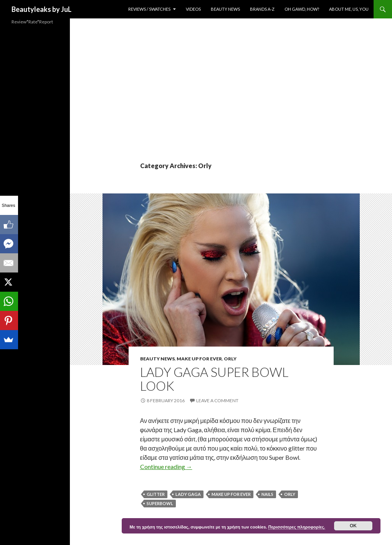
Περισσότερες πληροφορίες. (297, 527)
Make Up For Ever (199, 359)
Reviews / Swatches (149, 9)
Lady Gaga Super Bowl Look (214, 379)
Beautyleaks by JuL (41, 9)
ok (353, 526)
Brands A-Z (262, 9)
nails (267, 494)
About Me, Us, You (349, 9)
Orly (230, 359)
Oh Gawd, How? (302, 9)
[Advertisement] (231, 104)
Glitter (156, 494)
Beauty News (225, 9)
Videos (193, 9)
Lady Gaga (188, 494)
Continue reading (166, 467)
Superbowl (160, 503)
